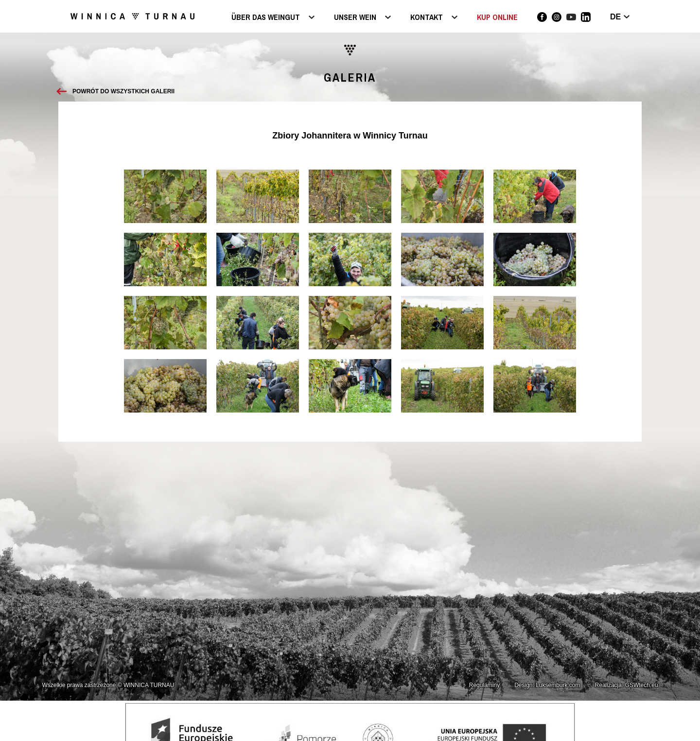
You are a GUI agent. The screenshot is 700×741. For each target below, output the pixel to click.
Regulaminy (484, 685)
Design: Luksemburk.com (547, 685)
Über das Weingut (266, 18)
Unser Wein (355, 18)
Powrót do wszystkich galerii (123, 91)
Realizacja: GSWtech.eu (627, 685)
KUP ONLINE (497, 17)
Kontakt (427, 18)
